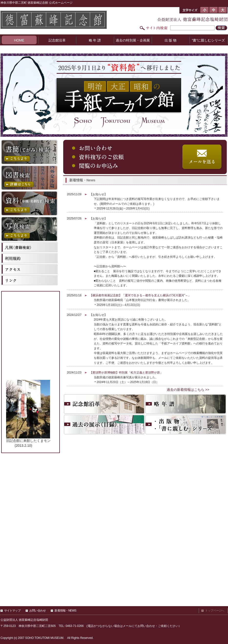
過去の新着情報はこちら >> (188, 390)
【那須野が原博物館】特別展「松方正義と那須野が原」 (126, 373)
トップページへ (215, 611)
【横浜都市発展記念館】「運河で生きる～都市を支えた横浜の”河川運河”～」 (140, 295)
